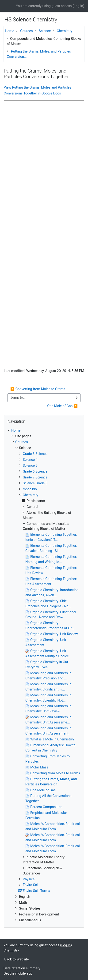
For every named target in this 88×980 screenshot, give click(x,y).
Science (45, 31)
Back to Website (17, 959)
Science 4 (30, 460)
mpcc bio (30, 489)
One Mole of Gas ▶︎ (62, 406)
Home (10, 31)
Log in (78, 6)
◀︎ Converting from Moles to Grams (38, 389)
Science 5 (30, 465)
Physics (29, 879)
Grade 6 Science (35, 471)
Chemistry (65, 31)
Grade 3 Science (35, 454)
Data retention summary (22, 968)
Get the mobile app (18, 973)
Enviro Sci (30, 885)
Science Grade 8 (35, 483)
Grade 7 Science (35, 477)
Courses (27, 31)
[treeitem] (44, 431)
